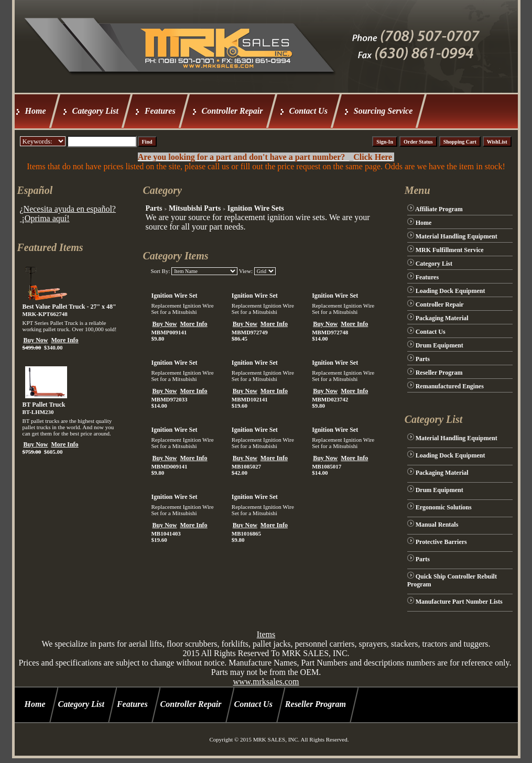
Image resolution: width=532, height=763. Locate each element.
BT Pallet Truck (44, 405)
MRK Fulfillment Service (450, 250)
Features (160, 111)
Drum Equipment (439, 345)
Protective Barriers (441, 542)
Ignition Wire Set (174, 296)
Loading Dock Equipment (450, 291)
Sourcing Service (383, 111)
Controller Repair (232, 111)
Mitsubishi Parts (195, 208)
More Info (65, 340)
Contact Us (308, 111)
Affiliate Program (439, 209)
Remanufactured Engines (450, 386)
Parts (154, 208)
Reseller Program (439, 373)
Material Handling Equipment (457, 236)
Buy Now (36, 340)
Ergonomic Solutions (444, 507)
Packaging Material (442, 318)
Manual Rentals (437, 525)
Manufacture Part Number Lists (459, 602)
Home (36, 111)
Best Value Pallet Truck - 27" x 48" (69, 307)
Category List (95, 111)
